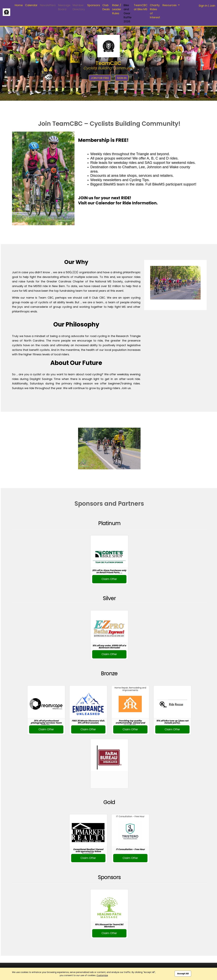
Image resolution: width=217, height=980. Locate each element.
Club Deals (106, 7)
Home (19, 5)
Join (212, 6)
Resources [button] (170, 5)
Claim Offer (109, 579)
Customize (102, 975)
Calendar (31, 5)
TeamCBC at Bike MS (141, 7)
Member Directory (79, 7)
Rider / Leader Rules (117, 9)
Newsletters (48, 5)
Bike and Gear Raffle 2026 (127, 13)
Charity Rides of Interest (155, 11)
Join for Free (100, 78)
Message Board (64, 7)
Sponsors (94, 5)
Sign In (203, 6)
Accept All (183, 974)
